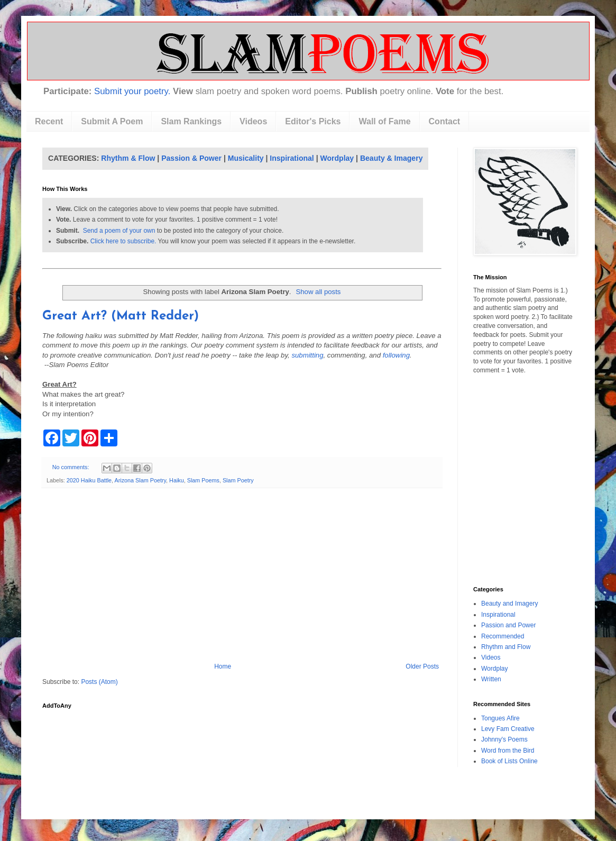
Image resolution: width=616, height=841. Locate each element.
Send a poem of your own (119, 231)
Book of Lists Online (509, 761)
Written (491, 679)
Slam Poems (203, 480)
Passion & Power (191, 158)
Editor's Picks (313, 121)
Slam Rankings (191, 121)
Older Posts (422, 666)
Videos (253, 121)
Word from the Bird (508, 751)
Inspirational (292, 158)
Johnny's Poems (504, 739)
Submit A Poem (112, 121)
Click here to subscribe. (123, 241)
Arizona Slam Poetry (140, 480)
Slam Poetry (238, 480)
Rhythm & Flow (128, 158)
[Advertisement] (242, 575)
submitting (307, 355)
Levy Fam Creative (508, 729)
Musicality (246, 158)
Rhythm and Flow (506, 647)
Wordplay (337, 158)
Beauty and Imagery (509, 604)
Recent (49, 121)
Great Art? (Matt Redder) (121, 316)
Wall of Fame (384, 121)
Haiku (177, 480)
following (396, 355)
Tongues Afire (500, 718)
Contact (445, 121)
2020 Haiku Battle (89, 480)
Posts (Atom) (99, 682)
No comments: (72, 467)
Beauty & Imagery (392, 158)
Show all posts (318, 292)
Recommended (503, 636)
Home (223, 666)
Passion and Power (508, 625)
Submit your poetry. (132, 91)
